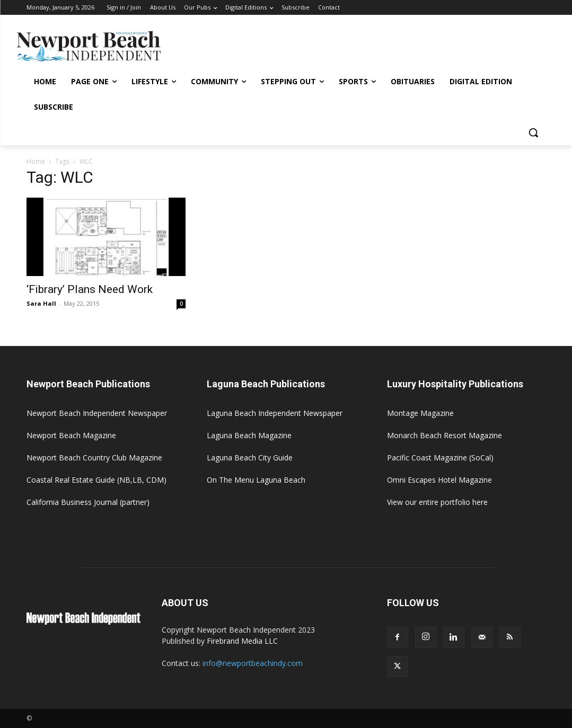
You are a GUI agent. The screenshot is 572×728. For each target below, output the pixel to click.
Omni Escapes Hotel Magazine (439, 480)
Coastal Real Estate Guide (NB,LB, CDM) (96, 480)
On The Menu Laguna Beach (256, 480)
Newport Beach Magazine (71, 435)
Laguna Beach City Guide (250, 458)
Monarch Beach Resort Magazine (445, 435)
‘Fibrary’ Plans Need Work (90, 289)
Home (36, 161)
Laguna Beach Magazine (249, 435)
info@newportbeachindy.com (253, 663)
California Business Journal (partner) (88, 502)
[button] (533, 132)
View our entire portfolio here (437, 502)
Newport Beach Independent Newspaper (97, 413)
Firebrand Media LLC (242, 641)
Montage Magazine (420, 413)
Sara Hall (41, 303)
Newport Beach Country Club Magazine (94, 458)
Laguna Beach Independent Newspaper (275, 413)
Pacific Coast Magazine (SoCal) (440, 458)
